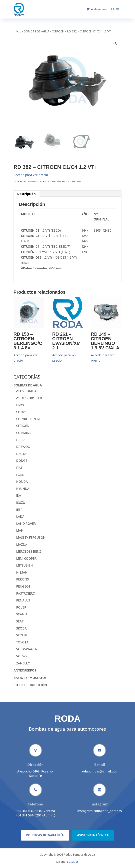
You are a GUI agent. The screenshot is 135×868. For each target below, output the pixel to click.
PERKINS (22, 579)
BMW (20, 405)
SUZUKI (22, 635)
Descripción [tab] (26, 194)
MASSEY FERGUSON (31, 537)
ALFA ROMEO (26, 391)
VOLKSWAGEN (27, 649)
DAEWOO (23, 447)
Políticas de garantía (45, 848)
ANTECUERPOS (25, 670)
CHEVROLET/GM (28, 419)
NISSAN (22, 572)
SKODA (21, 628)
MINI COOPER (26, 558)
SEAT (20, 621)
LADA (20, 516)
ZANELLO (23, 663)
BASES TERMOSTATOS (30, 678)
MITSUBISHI (25, 565)
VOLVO (21, 656)
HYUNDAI (23, 489)
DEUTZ (21, 454)
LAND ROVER (26, 524)
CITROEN (58, 31)
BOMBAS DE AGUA (37, 31)
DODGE (22, 461)
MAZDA (22, 545)
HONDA (22, 482)
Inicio (17, 31)
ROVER (21, 607)
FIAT (19, 468)
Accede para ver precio (31, 175)
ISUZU (21, 503)
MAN (20, 530)
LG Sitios (73, 862)
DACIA (21, 440)
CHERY (21, 412)
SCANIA (22, 614)
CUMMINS (24, 433)
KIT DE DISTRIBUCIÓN (30, 685)
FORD (20, 475)
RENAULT (23, 600)
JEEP (19, 510)
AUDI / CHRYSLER (29, 398)
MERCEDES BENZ (29, 551)
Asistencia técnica (93, 848)
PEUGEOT (23, 586)
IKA (19, 495)
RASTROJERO (26, 593)
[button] (115, 43)
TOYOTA (22, 642)
